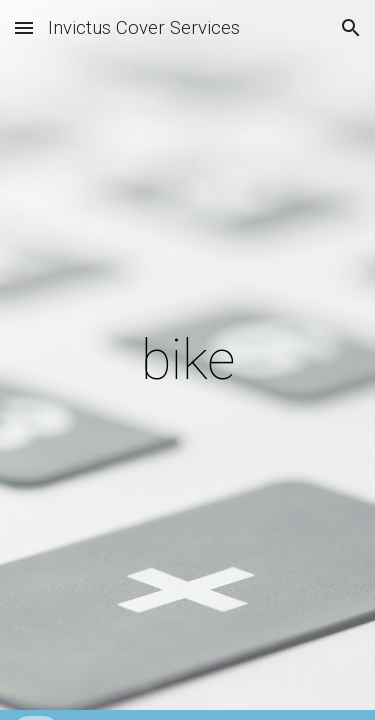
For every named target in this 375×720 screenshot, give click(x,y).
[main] (188, 360)
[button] (24, 27)
